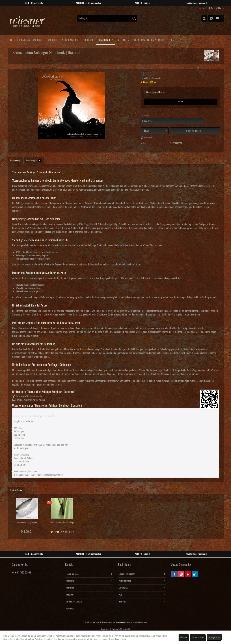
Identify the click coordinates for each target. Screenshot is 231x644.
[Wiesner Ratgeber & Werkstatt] (149, 39)
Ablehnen (184, 637)
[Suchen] (134, 18)
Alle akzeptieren (198, 637)
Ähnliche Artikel (16, 490)
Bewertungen (34, 161)
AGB (120, 595)
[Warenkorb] (216, 18)
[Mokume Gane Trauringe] (29, 39)
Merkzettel (70, 588)
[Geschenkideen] (105, 40)
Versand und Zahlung (74, 602)
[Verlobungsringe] (70, 39)
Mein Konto (70, 581)
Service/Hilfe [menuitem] (215, 8)
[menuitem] (107, 18)
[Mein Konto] (204, 18)
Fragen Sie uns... (72, 574)
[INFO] (172, 39)
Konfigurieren (214, 637)
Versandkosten (121, 622)
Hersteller (70, 609)
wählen (180, 102)
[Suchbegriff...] (107, 18)
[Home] (11, 40)
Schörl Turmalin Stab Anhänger (62, 523)
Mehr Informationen (119, 639)
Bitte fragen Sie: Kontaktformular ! (28, 396)
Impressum (123, 602)
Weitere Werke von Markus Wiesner (29, 400)
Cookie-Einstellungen (127, 574)
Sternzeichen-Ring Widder (27, 523)
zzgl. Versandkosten (155, 78)
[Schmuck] (89, 39)
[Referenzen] (123, 39)
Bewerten (146, 138)
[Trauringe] (52, 39)
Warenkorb (70, 595)
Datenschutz (124, 588)
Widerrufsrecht (125, 581)
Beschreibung (15, 161)
